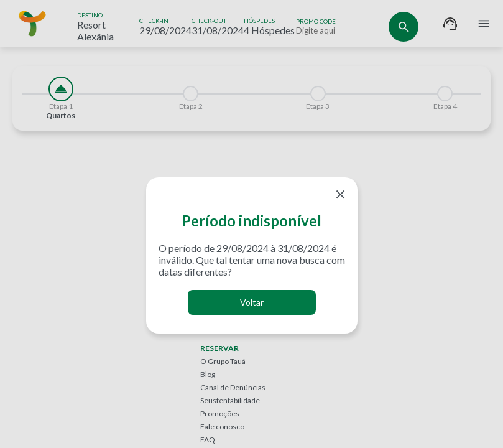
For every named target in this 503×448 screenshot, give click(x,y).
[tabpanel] (251, 138)
